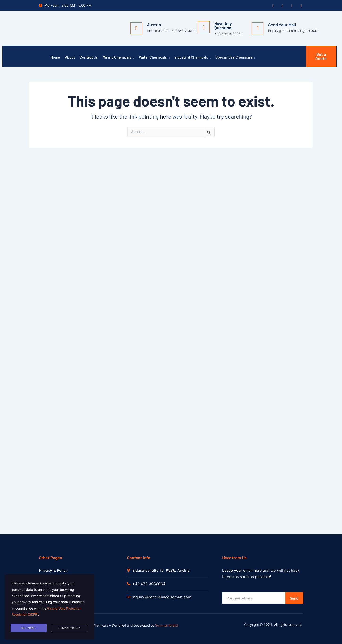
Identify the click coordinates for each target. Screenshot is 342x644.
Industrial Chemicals (193, 58)
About (70, 57)
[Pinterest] (301, 6)
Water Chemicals (154, 58)
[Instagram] (291, 6)
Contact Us (89, 57)
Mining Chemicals (118, 58)
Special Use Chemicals (236, 58)
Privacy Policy (69, 628)
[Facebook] (272, 6)
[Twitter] (282, 6)
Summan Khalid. (167, 625)
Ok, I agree (29, 628)
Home (55, 57)
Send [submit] (294, 598)
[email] (254, 598)
